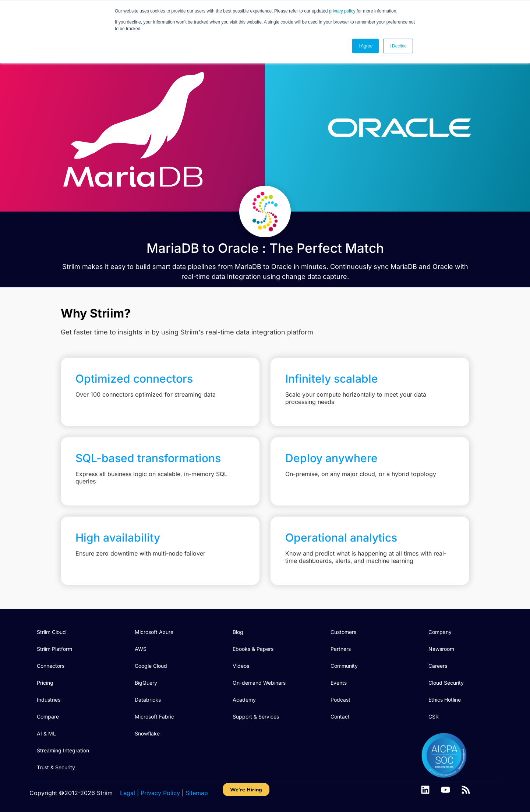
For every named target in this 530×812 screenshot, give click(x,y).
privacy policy (342, 11)
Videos (241, 666)
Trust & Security (56, 767)
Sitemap (197, 793)
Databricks (148, 700)
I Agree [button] (365, 46)
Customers (343, 632)
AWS (141, 649)
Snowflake (147, 733)
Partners (341, 649)
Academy (244, 700)
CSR (434, 717)
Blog (238, 632)
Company (440, 632)
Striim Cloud (51, 632)
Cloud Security (446, 683)
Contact (340, 717)
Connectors (51, 666)
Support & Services (256, 717)
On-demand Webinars (259, 683)
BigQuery (146, 683)
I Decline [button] (398, 46)
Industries (49, 700)
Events (339, 683)
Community (344, 666)
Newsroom (441, 649)
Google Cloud (151, 666)
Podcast (340, 700)
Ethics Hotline (445, 700)
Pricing (45, 683)
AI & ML (46, 733)
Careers (438, 666)
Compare (48, 717)
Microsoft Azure (154, 632)
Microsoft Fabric (154, 717)
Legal (128, 793)
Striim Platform (54, 649)
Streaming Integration (63, 750)
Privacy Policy (160, 793)
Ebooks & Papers (253, 649)
